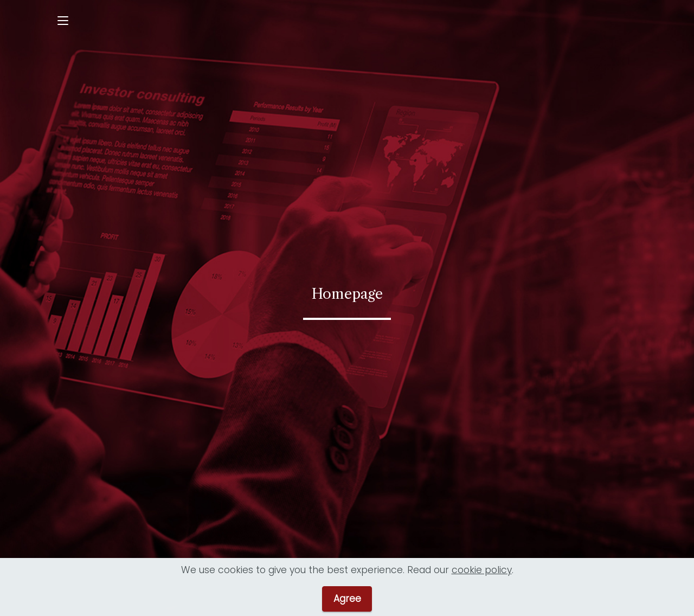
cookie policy (482, 574)
